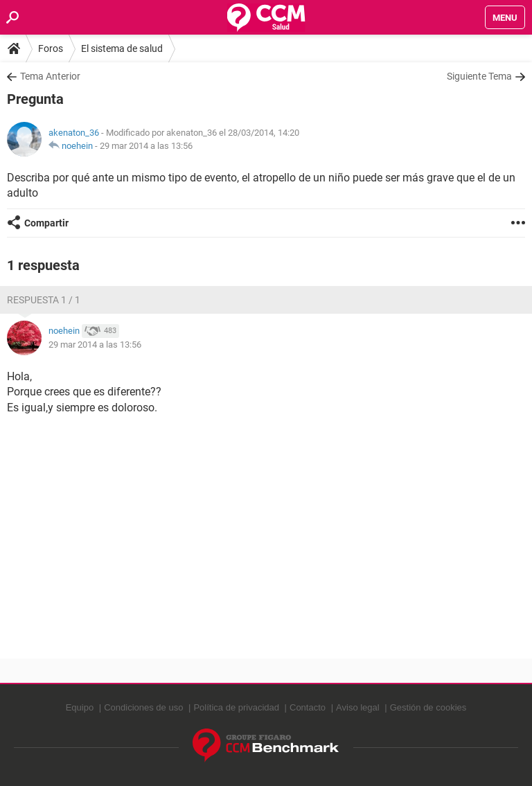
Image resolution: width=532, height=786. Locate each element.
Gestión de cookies (428, 707)
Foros (51, 48)
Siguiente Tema (479, 76)
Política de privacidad (236, 707)
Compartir (46, 223)
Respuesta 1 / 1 (44, 300)
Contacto (308, 707)
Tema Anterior (50, 76)
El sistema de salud (122, 48)
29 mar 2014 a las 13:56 (146, 146)
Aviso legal (358, 707)
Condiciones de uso (143, 707)
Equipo (80, 707)
